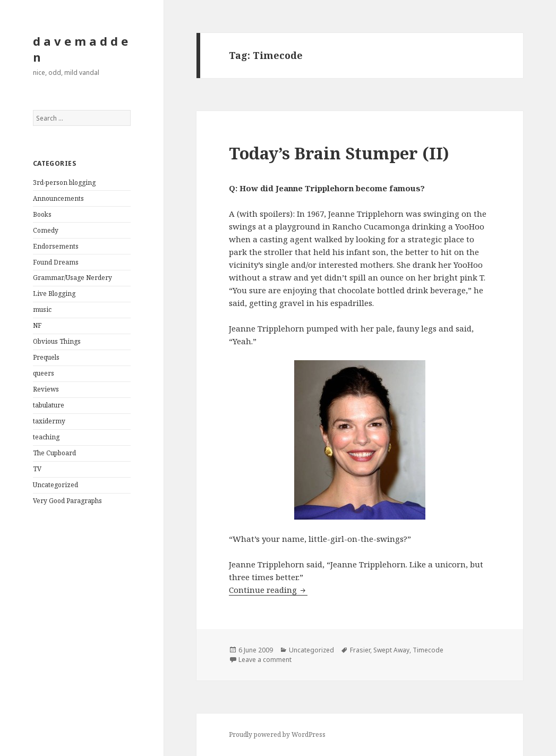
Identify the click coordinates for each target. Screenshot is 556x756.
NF (37, 325)
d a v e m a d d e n (80, 49)
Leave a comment (265, 660)
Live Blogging (54, 294)
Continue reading (268, 590)
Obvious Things (57, 341)
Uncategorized (55, 485)
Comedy (46, 230)
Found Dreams (56, 262)
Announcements (58, 198)
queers (44, 373)
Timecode (428, 650)
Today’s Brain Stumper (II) (339, 153)
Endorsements (56, 246)
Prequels (46, 357)
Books (42, 214)
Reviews (46, 389)
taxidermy (49, 421)
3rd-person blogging (64, 182)
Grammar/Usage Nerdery (72, 278)
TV (37, 469)
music (42, 309)
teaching (46, 437)
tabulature (49, 405)
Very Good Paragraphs (67, 501)
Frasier (360, 650)
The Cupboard (54, 453)
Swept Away (391, 650)
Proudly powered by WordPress (277, 734)
